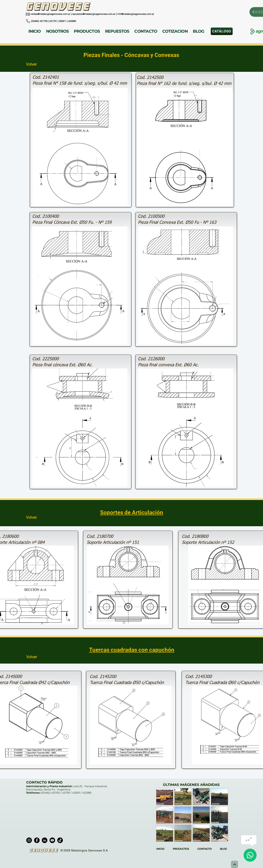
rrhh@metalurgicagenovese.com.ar (136, 14)
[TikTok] (60, 840)
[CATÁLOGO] (222, 31)
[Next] (234, 864)
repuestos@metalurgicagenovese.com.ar (94, 14)
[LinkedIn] (45, 840)
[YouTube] (52, 840)
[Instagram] (29, 840)
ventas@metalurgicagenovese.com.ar (50, 14)
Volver (31, 64)
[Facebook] (37, 840)
